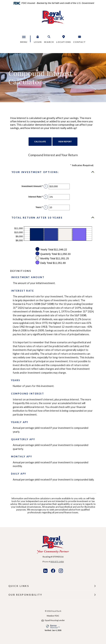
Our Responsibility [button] (25, 595)
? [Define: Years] (46, 207)
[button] (38, 39)
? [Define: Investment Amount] (46, 186)
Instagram (61, 571)
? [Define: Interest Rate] (46, 197)
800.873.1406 (57, 562)
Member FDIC (53, 616)
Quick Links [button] (19, 586)
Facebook (53, 571)
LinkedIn (45, 571)
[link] (53, 628)
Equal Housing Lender (55, 620)
